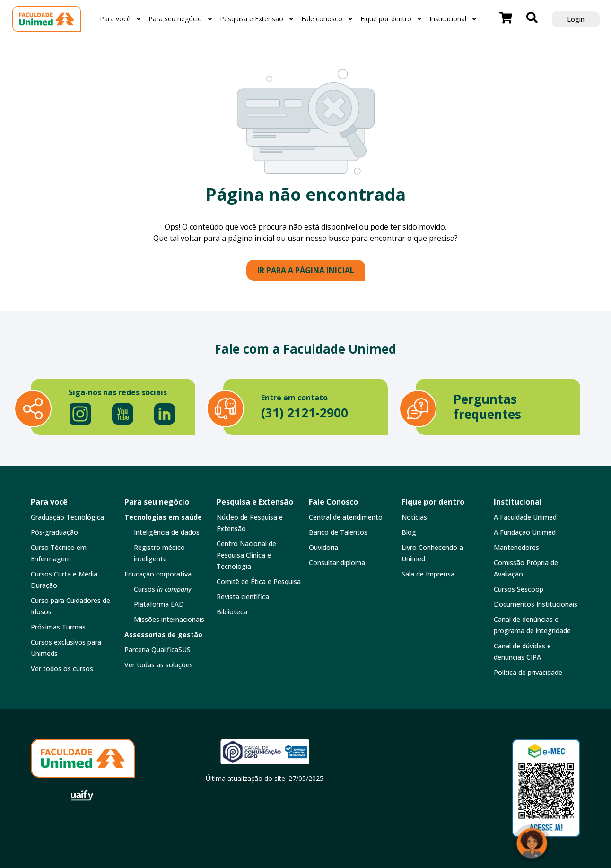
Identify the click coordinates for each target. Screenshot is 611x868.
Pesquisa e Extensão (257, 19)
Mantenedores (516, 547)
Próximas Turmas (58, 627)
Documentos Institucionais (536, 604)
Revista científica (243, 597)
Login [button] (576, 19)
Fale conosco (327, 19)
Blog (409, 532)
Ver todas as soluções (159, 665)
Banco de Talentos (338, 532)
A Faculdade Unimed (525, 517)
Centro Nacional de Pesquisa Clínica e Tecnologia (246, 555)
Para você (121, 19)
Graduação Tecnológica (67, 517)
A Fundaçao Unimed (525, 532)
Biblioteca (232, 612)
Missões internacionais (169, 619)
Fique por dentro (392, 19)
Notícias (414, 517)
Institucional (454, 19)
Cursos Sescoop (519, 589)
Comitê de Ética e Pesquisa (259, 581)
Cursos (163, 589)
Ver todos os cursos (62, 669)
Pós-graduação (54, 532)
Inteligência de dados (167, 532)
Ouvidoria (323, 547)
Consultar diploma (337, 562)
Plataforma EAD (159, 604)
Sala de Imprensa (428, 574)
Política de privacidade (528, 672)
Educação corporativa (158, 574)
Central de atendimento (346, 517)
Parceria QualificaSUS (157, 650)
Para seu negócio (181, 19)
